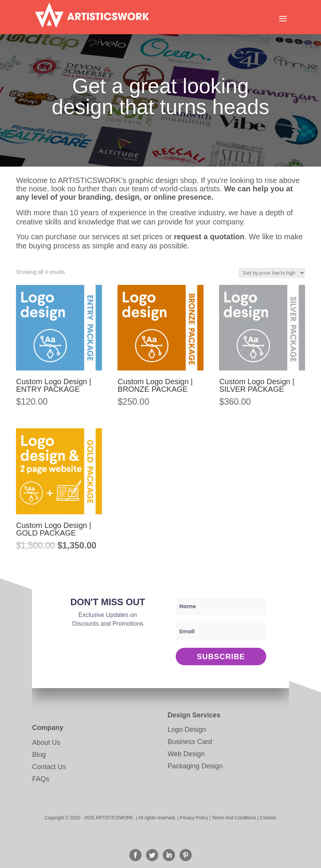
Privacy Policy (194, 818)
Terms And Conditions (234, 818)
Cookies (268, 818)
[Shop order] (272, 273)
